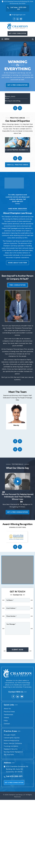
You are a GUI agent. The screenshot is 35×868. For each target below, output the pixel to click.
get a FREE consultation (17, 33)
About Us (7, 709)
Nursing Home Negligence (13, 752)
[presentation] (15, 108)
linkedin (17, 696)
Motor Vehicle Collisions (13, 743)
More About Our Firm (17, 263)
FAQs (6, 721)
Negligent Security (11, 749)
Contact (7, 724)
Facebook (14, 19)
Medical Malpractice (12, 741)
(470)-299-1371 (18, 201)
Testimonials (8, 715)
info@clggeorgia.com (18, 15)
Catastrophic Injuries (12, 738)
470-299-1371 (16, 776)
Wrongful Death (10, 735)
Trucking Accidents (11, 746)
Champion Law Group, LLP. (17, 795)
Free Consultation (17, 285)
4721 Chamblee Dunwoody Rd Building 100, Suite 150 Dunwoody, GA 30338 (17, 769)
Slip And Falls (9, 755)
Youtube (22, 696)
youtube (21, 19)
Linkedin (17, 19)
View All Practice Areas (17, 165)
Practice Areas (9, 712)
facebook (13, 696)
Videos (6, 718)
